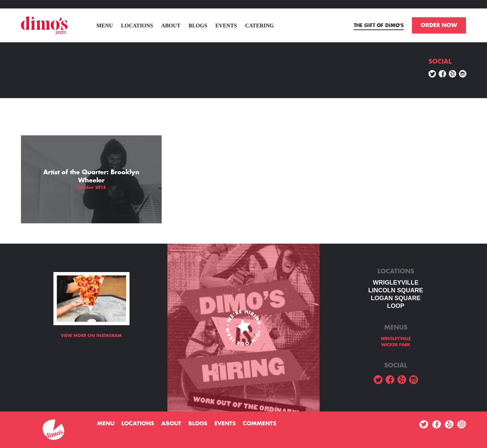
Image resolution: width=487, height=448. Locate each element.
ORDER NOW (439, 25)
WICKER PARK (396, 345)
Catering (260, 26)
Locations (137, 26)
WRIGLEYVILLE (396, 283)
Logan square (396, 298)
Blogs (198, 26)
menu (105, 26)
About (171, 26)
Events (226, 26)
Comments (260, 424)
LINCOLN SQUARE (396, 290)
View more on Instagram (91, 336)
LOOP (396, 306)
